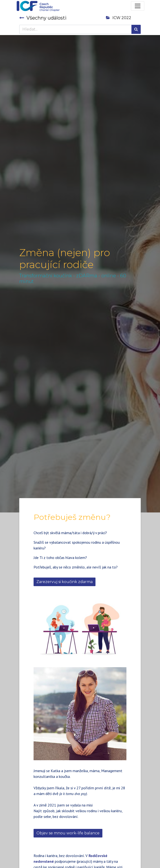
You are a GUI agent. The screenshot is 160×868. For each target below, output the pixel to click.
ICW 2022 (119, 18)
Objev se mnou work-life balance (68, 833)
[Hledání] (136, 29)
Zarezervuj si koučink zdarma (65, 582)
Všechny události (43, 18)
